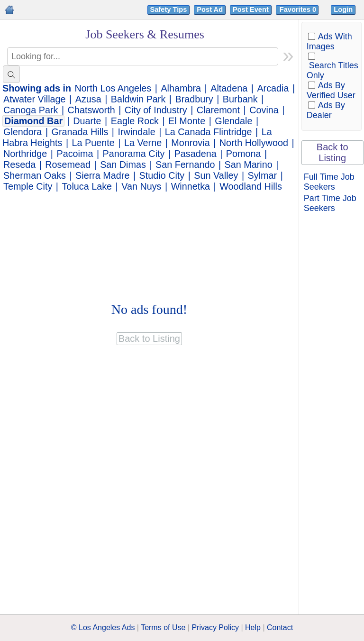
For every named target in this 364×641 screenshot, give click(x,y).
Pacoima (75, 154)
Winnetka (191, 186)
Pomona (244, 154)
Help (253, 627)
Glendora (23, 132)
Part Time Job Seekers (330, 203)
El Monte (187, 121)
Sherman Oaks (35, 175)
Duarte (87, 121)
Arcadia (273, 88)
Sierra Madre (102, 175)
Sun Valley (216, 175)
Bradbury (194, 99)
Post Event (251, 9)
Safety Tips (169, 9)
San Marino (249, 165)
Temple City (28, 186)
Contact (280, 627)
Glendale (233, 121)
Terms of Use (163, 627)
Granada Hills (80, 132)
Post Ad (210, 9)
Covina (264, 110)
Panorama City (134, 154)
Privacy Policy (215, 627)
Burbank (240, 99)
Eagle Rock (135, 121)
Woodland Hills (251, 186)
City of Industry (156, 110)
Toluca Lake (87, 186)
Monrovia (190, 143)
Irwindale (137, 132)
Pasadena (196, 154)
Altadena (229, 88)
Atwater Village (35, 99)
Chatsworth (91, 110)
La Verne (143, 143)
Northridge (25, 154)
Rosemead (68, 165)
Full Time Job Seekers (329, 182)
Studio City (162, 175)
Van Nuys (141, 186)
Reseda (19, 165)
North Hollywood (254, 143)
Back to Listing (332, 152)
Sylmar (263, 175)
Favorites (299, 9)
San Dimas (123, 165)
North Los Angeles (113, 88)
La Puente (93, 143)
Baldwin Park (138, 99)
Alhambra (181, 88)
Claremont (218, 110)
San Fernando (185, 165)
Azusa (88, 99)
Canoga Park (31, 110)
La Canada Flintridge (209, 132)
